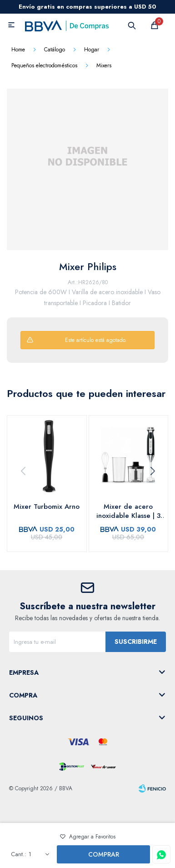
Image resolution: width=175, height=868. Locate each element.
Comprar (104, 854)
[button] (152, 471)
